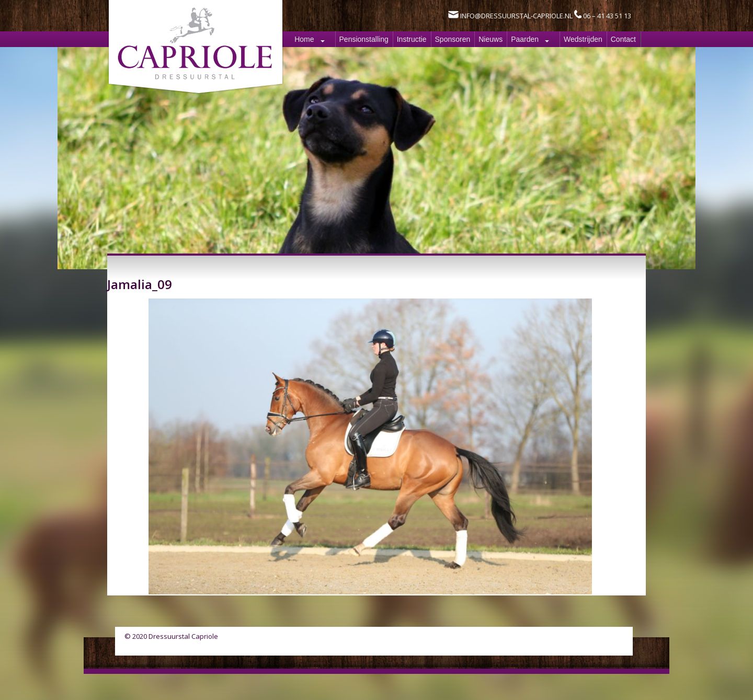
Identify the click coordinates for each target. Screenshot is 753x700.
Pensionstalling (364, 39)
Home (304, 39)
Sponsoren (453, 39)
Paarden (525, 39)
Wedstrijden (583, 39)
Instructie (412, 39)
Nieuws (490, 39)
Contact (623, 39)
